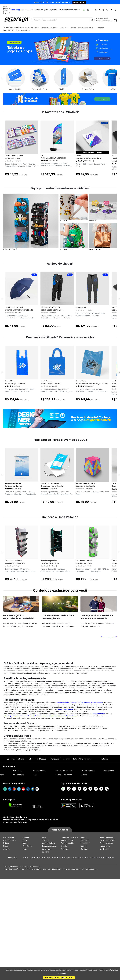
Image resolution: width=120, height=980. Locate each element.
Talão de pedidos (68, 843)
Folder (6, 846)
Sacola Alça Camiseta (16, 383)
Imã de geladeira (48, 843)
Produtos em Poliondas (85, 561)
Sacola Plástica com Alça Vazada (92, 383)
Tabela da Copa (13, 158)
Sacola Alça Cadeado (51, 383)
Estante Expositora (50, 563)
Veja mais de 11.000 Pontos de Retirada (65, 10)
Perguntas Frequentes (60, 759)
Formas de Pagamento (14, 783)
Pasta (44, 837)
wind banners (37, 716)
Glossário (13, 857)
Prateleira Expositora (15, 563)
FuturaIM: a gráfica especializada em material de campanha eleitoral (19, 618)
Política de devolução (64, 775)
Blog (35, 775)
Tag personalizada (49, 846)
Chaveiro (65, 849)
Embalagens (85, 843)
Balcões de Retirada (15, 759)
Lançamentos (105, 846)
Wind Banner (28, 846)
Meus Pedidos (27, 10)
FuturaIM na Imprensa (82, 759)
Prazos (84, 775)
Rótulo (25, 840)
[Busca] (92, 20)
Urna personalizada (85, 486)
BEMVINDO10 (79, 2)
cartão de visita (63, 703)
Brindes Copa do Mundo (14, 156)
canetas (27, 716)
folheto (73, 703)
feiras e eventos (98, 714)
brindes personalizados (13, 716)
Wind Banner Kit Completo (53, 158)
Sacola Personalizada (70, 837)
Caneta (64, 846)
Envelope (46, 840)
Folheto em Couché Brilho (88, 158)
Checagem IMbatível (38, 759)
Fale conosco (18, 775)
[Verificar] (15, 805)
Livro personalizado (108, 840)
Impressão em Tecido (13, 483)
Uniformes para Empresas (50, 307)
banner (87, 703)
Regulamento (109, 771)
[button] (9, 49)
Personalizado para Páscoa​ (86, 483)
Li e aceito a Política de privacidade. (59, 977)
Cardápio (84, 849)
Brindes (84, 837)
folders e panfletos (65, 709)
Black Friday (105, 849)
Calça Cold (81, 308)
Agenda (84, 846)
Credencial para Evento (52, 486)
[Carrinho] (115, 21)
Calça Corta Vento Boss (52, 310)
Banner (43, 155)
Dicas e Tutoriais (88, 771)
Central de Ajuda (41, 10)
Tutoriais (105, 759)
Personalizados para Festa (50, 483)
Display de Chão (84, 563)
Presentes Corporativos (14, 307)
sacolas (100, 703)
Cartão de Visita (9, 840)
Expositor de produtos (13, 561)
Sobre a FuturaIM (40, 771)
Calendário (85, 840)
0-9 (111, 857)
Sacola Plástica (11, 381)
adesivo (80, 703)
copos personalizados (53, 716)
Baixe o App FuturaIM (72, 800)
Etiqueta (26, 837)
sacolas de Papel (69, 716)
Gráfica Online (9, 837)
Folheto (79, 156)
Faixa (25, 849)
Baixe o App (18, 771)
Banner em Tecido (14, 486)
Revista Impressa (106, 837)
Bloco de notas (67, 840)
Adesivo (6, 849)
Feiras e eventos (106, 843)
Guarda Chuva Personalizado (19, 310)
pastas (93, 703)
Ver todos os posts (109, 637)
